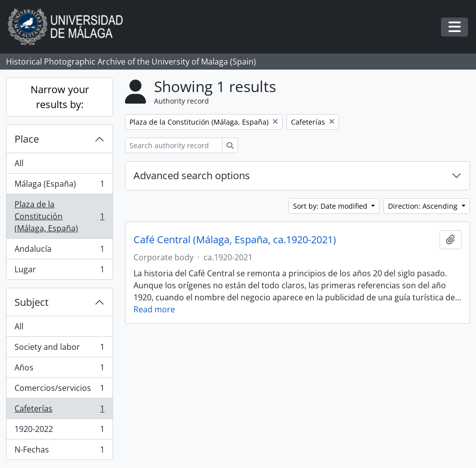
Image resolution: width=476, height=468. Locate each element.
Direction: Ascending (424, 206)
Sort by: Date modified (331, 206)
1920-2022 (59, 431)
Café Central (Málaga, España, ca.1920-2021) (235, 240)
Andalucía (59, 251)
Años (59, 370)
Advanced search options (192, 175)
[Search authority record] (174, 145)
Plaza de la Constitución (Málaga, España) (59, 216)
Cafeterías (59, 411)
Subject (31, 302)
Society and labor (59, 349)
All (19, 163)
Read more (154, 309)
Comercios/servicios (59, 390)
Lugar (59, 271)
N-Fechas (59, 451)
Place (27, 139)
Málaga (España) (59, 186)
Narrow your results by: (60, 97)
